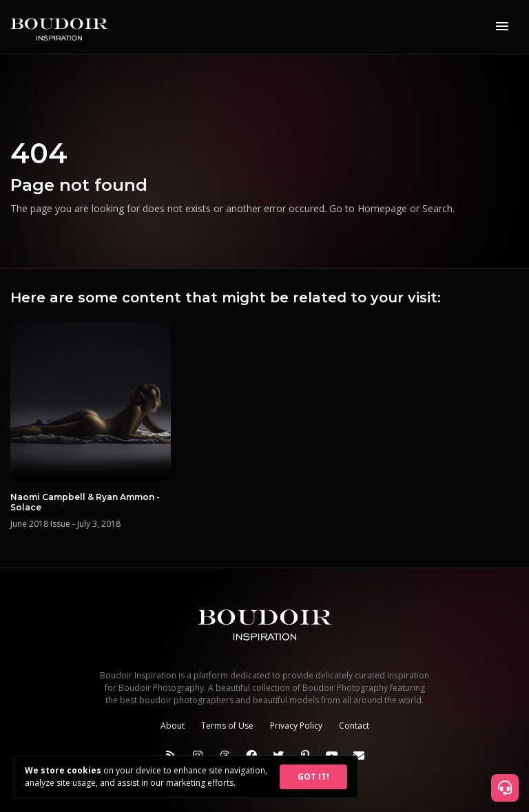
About (173, 726)
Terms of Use (227, 726)
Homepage (382, 208)
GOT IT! (313, 777)
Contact (354, 726)
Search (437, 208)
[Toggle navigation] (502, 27)
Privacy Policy (296, 726)
